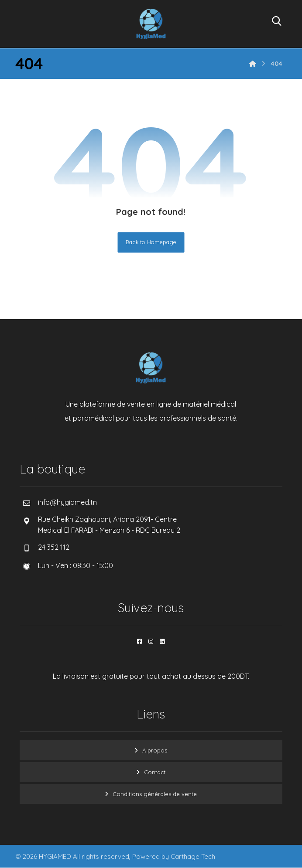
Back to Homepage (151, 242)
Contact (155, 772)
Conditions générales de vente (155, 794)
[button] (140, 641)
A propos (155, 750)
